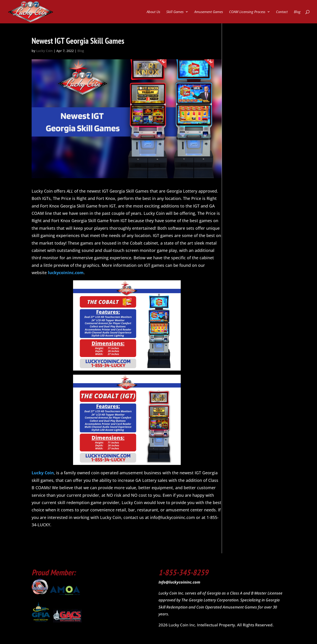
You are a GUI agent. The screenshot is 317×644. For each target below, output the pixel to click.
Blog (297, 12)
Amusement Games (209, 12)
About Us (153, 12)
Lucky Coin (44, 51)
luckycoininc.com (66, 273)
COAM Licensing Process (247, 12)
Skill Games (175, 12)
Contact (282, 12)
